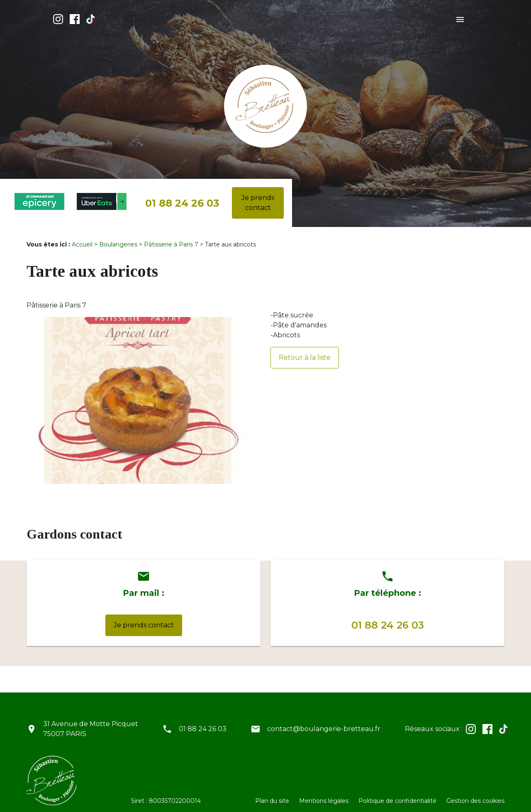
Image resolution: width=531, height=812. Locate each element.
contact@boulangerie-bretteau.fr (324, 722)
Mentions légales (324, 794)
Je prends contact (258, 196)
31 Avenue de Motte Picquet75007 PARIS (91, 722)
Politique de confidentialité (397, 794)
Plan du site (272, 794)
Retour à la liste (305, 351)
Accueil (82, 238)
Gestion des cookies (475, 794)
